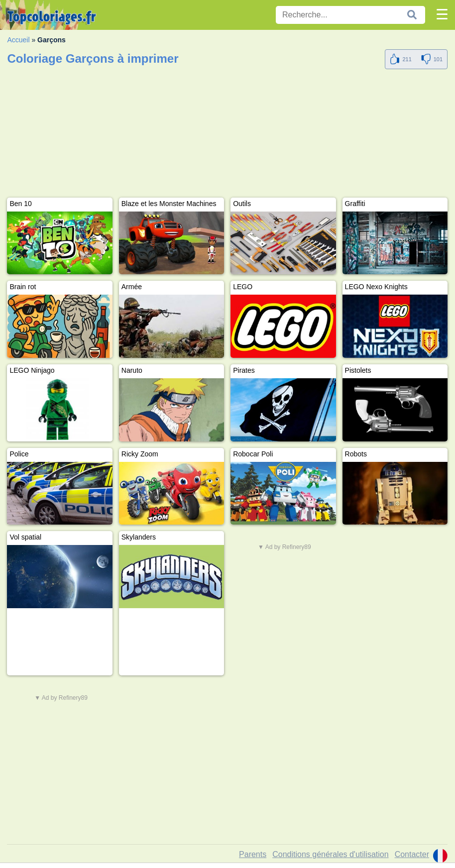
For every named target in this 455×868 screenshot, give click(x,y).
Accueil (18, 40)
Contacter (412, 854)
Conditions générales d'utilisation (330, 854)
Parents (253, 854)
